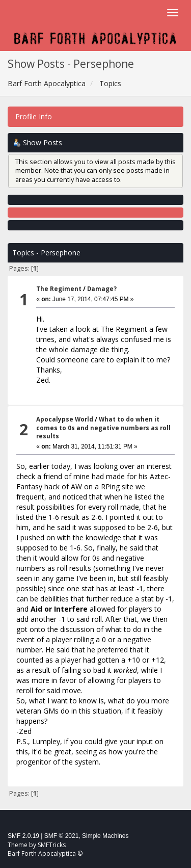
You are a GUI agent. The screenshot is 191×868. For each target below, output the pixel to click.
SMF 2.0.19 (23, 836)
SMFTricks (52, 845)
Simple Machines (105, 836)
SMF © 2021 (62, 836)
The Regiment (59, 289)
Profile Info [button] (34, 116)
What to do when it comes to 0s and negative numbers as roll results (103, 428)
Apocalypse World (65, 419)
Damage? (102, 289)
